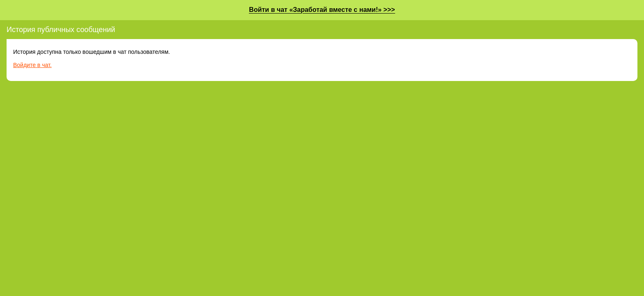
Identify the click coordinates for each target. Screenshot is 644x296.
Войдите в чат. (32, 65)
